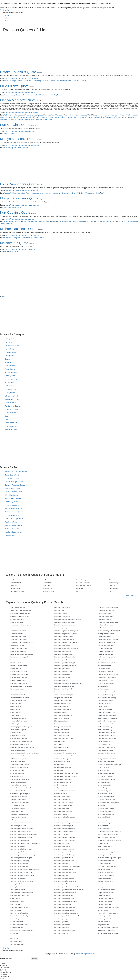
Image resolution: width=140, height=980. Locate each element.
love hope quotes (59, 741)
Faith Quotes (10, 386)
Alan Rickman (48, 583)
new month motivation (105, 637)
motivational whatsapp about (107, 610)
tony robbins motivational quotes (108, 884)
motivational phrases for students (64, 849)
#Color (124, 221)
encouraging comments (17, 771)
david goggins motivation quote (20, 744)
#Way (130, 221)
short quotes (102, 805)
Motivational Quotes (12, 399)
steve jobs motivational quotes (107, 837)
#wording (7, 207)
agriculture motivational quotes (20, 616)
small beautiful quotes (105, 817)
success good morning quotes (107, 852)
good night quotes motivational (20, 896)
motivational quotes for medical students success (69, 890)
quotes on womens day (105, 727)
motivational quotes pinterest (63, 919)
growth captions (15, 899)
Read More (130, 595)
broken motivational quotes (18, 683)
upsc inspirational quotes (106, 899)
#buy (119, 221)
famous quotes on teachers (19, 797)
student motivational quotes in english (109, 840)
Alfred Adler (80, 589)
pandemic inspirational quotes (107, 677)
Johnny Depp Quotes (12, 488)
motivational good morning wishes (64, 829)
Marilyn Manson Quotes (13, 525)
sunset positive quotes (105, 864)
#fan (92, 221)
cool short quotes (16, 733)
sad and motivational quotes (106, 753)
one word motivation (104, 669)
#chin (89, 117)
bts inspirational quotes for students (21, 686)
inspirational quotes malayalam (64, 672)
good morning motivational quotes (21, 852)
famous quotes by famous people (20, 794)
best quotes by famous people (19, 657)
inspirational (14, 933)
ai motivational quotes (17, 622)
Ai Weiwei (46, 580)
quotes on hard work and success (108, 718)
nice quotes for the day (105, 648)
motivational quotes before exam (64, 861)
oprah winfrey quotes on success (108, 674)
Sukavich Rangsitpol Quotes (15, 485)
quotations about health (105, 709)
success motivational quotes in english (110, 858)
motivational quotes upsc (62, 928)
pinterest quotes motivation (106, 683)
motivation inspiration (61, 794)
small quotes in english (105, 823)
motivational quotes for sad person (65, 899)
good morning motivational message (21, 849)
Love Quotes (9, 339)
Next (3, 296)
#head (32, 117)
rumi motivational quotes (105, 750)
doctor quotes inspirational (18, 756)
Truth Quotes (10, 362)
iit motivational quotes (17, 928)
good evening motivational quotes (21, 823)
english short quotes (16, 776)
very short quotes (103, 910)
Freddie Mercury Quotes (14, 492)
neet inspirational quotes (105, 625)
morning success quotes (62, 788)
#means (107, 115)
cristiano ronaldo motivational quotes (21, 741)
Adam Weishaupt (16, 583)
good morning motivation (18, 846)
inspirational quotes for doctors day (65, 657)
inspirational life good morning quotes (65, 640)
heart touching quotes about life (20, 919)
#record (42, 221)
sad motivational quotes (105, 756)
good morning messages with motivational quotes (25, 843)
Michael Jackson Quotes (14, 509)
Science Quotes (11, 426)
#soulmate (83, 115)
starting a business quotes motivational (110, 832)
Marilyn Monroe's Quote (18, 100)
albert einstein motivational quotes (21, 625)
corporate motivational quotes (19, 738)
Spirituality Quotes (11, 409)
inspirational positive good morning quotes (67, 648)
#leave (54, 221)
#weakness (8, 95)
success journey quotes (105, 855)
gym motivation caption (17, 901)
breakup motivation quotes (18, 680)
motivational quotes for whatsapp (64, 910)
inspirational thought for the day (64, 689)
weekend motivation (104, 922)
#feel (37, 95)
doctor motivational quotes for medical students (25, 753)
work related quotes (16, 942)
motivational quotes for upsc (63, 904)
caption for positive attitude (18, 701)
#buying (113, 221)
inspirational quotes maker (62, 669)
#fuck (82, 221)
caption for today (15, 709)
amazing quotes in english (18, 637)
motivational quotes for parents (63, 896)
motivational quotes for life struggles (65, 884)
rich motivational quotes (105, 744)
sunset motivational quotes (106, 861)
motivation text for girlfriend (62, 800)
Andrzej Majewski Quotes (14, 512)
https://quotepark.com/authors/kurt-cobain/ (21, 131)
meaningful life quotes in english (64, 756)
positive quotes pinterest (105, 701)
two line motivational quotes (106, 890)
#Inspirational (19, 115)
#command (77, 81)
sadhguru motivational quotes (107, 759)
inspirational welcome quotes (63, 692)
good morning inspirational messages (22, 829)
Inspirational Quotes (12, 346)
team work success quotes (106, 875)
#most (95, 115)
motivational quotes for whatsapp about (66, 913)
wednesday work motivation (106, 919)
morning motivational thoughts (63, 779)
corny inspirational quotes (18, 736)
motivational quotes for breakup (64, 869)
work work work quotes (17, 944)
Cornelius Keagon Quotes (14, 482)
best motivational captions (18, 651)
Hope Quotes (10, 383)
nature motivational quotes (106, 616)
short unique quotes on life (106, 814)
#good (51, 117)
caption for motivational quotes (20, 698)
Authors (7, 18)
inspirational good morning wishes (64, 622)
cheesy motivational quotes (19, 721)
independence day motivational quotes (22, 931)
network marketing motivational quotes (110, 631)
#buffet (36, 238)
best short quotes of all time (19, 666)
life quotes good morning (62, 733)
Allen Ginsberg (114, 580)
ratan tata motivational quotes (107, 738)
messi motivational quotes (62, 762)
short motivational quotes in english (109, 803)
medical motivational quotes (63, 759)
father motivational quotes (18, 800)
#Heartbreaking (31, 115)
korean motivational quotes (62, 724)
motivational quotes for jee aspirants (65, 881)
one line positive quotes (105, 666)
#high (26, 117)
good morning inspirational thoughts (21, 837)
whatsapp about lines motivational (108, 928)
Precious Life (5, 10)
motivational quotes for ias (62, 875)
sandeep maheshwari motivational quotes (111, 765)
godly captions (15, 820)
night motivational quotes (106, 654)
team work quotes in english (106, 872)
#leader (20, 81)
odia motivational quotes (105, 660)
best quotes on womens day (19, 660)
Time (7, 416)
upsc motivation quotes (105, 901)
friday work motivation (17, 811)
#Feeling (54, 95)
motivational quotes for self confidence (66, 901)
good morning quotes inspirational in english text (25, 869)
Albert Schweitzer (49, 592)
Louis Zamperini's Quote (18, 184)
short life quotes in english (106, 797)
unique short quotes (104, 896)
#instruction (28, 81)
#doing (98, 221)
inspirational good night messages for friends (68, 628)
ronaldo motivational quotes (106, 747)
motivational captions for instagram (65, 817)
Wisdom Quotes (11, 366)
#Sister (2, 119)
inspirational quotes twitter (62, 674)
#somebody (22, 193)
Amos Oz (112, 586)
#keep (16, 117)
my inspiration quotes (104, 613)
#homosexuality (63, 221)
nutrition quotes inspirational (106, 657)
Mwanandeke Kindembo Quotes (16, 472)
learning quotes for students (63, 727)
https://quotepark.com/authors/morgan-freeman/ (22, 205)
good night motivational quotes (20, 887)
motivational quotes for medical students (66, 887)
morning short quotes (61, 785)
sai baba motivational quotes (107, 762)
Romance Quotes (11, 372)
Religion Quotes (11, 403)
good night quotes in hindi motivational (22, 893)
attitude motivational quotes (19, 640)
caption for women (16, 712)
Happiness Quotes (12, 379)
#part (90, 115)
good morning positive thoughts (20, 867)
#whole (47, 115)
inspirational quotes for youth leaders (65, 666)
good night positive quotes (18, 890)
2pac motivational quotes (18, 608)
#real (33, 193)
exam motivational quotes (18, 785)
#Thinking (80, 193)
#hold (21, 117)
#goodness (44, 117)
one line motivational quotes (106, 663)
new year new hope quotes (106, 645)
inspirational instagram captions (64, 637)
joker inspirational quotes (62, 721)
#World (33, 119)
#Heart (126, 117)
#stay (76, 115)
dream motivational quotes (18, 762)
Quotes (8, 359)
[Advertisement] (70, 49)
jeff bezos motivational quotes (63, 715)
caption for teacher (16, 706)
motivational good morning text (63, 826)
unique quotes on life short (106, 893)
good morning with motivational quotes (22, 881)
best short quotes (16, 663)
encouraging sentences (17, 773)
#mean (122, 115)
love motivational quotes (62, 747)
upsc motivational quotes (106, 904)
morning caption (59, 771)
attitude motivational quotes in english (22, 642)
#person (47, 193)
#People (9, 224)
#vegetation (8, 238)
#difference (105, 221)
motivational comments (61, 820)
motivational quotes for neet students (65, 893)
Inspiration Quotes (11, 389)
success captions (103, 849)
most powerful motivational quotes (64, 791)
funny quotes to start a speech (19, 814)
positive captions (103, 686)
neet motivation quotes (105, 628)
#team (6, 81)
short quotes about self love (106, 808)
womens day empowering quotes (108, 933)
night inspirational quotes (106, 651)
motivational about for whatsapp (64, 803)
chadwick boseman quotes (18, 718)
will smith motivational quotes (107, 931)
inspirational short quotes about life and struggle (69, 683)
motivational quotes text (61, 922)
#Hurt (73, 193)
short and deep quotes (105, 788)
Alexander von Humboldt (84, 586)
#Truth (39, 119)
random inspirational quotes (106, 733)
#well (53, 115)
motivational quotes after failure (64, 858)
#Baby (113, 117)
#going (57, 117)
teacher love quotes (104, 869)
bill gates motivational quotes (19, 674)
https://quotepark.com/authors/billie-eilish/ (20, 93)
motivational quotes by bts (62, 864)
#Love (11, 115)
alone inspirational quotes (18, 628)
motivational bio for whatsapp (63, 811)
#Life (6, 115)
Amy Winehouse (114, 589)
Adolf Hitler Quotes (12, 522)
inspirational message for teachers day (66, 642)
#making (23, 95)
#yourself (41, 115)
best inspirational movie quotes (20, 648)
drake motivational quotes (18, 759)
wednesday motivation (105, 916)
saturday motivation (104, 771)
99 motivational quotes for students (21, 610)
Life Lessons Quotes (12, 396)
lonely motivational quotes (62, 736)
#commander (67, 81)
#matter (128, 115)
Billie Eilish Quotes (12, 495)
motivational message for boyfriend (65, 837)
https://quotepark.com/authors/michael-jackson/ (22, 235)
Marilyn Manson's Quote (18, 139)
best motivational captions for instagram (22, 654)
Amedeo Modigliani (115, 583)
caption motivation (16, 715)
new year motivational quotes (107, 642)
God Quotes (9, 356)
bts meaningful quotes (17, 689)
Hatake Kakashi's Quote (18, 72)
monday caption (59, 765)
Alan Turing (47, 586)
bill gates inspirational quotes (19, 672)
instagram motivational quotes (63, 701)
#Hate (84, 81)
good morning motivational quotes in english (24, 855)
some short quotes (104, 826)
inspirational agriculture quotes (63, 608)
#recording (26, 221)
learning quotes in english (62, 730)
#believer (102, 117)
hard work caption (16, 910)
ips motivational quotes (61, 706)
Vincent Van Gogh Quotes (14, 519)
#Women (136, 221)
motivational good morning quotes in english (67, 823)
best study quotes (16, 669)
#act (107, 117)
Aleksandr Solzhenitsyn (83, 583)
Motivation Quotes (11, 430)
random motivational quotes (106, 736)
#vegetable (17, 238)
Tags (6, 20)
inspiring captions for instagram (64, 695)
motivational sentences (61, 933)
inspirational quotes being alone (64, 654)
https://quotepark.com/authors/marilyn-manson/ (22, 145)
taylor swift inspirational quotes (107, 867)
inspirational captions (61, 613)
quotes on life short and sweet (107, 721)
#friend (63, 117)
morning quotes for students (63, 782)
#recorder (34, 221)
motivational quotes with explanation (65, 931)
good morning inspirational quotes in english (24, 835)
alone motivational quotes (18, 631)
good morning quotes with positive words (23, 875)
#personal (40, 193)
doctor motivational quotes (18, 750)
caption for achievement (18, 695)
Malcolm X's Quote (14, 243)
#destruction (56, 193)
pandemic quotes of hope (106, 680)
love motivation (59, 744)
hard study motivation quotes (19, 907)
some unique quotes (104, 829)
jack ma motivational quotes (63, 709)
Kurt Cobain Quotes (12, 478)
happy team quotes (16, 904)
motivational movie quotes (62, 846)
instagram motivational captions (64, 698)
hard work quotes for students (19, 913)
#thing (71, 115)
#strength (13, 81)
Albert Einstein (48, 589)
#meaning (115, 115)
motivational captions (61, 814)
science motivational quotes (106, 779)
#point (48, 221)
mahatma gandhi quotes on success (65, 753)
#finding (69, 117)
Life (6, 419)
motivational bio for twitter (62, 808)
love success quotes (60, 750)
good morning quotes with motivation (21, 872)
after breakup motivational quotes (20, 613)
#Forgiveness (89, 193)
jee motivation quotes (61, 712)
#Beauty (21, 119)
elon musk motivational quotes (19, 765)
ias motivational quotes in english (20, 925)
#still (24, 238)
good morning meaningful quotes (20, 840)
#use (6, 221)
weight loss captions (104, 925)
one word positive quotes (106, 672)
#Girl (15, 119)
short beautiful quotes (105, 791)
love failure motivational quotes (64, 738)
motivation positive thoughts (63, 797)
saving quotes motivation (106, 776)
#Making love (45, 95)
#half (37, 117)
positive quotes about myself (107, 692)
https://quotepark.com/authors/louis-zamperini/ (22, 191)
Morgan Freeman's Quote (19, 198)
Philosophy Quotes (12, 352)
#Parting (119, 117)
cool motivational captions (18, 730)
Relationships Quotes (13, 406)
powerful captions (103, 706)
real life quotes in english (106, 741)
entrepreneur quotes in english (20, 779)
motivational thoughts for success (108, 608)
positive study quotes (104, 704)
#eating (30, 238)
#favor (87, 221)
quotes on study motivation (106, 724)
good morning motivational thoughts (21, 858)
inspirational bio (59, 610)
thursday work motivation (106, 881)
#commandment (55, 81)
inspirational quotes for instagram (64, 660)
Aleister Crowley (81, 580)
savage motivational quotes (106, 773)
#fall (6, 148)
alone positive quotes (17, 634)
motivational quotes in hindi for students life (67, 916)
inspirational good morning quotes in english (67, 619)
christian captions (16, 724)
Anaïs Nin (112, 592)
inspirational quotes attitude (62, 651)
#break (95, 117)
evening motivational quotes (19, 782)
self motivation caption (105, 785)
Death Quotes (10, 376)
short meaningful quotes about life (108, 800)
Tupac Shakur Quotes (13, 475)
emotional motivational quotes (19, 768)
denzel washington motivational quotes (22, 747)
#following (37, 81)
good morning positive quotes (19, 864)
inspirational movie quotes (62, 645)
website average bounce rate (85, 954)
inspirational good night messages (64, 625)
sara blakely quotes (104, 768)
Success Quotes (11, 413)
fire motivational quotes (17, 805)
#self (29, 193)
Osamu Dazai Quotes (13, 515)
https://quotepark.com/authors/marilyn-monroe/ (22, 113)
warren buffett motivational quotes (108, 913)
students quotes (103, 843)
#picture (16, 95)
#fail (75, 117)
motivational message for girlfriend (65, 840)
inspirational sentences (61, 680)
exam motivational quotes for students (22, 788)
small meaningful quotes (105, 820)
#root (6, 252)
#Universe (133, 117)
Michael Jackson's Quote (19, 229)
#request (18, 221)
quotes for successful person (107, 712)
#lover (2, 117)
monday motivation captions (63, 768)
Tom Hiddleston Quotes (13, 498)
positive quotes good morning (107, 698)
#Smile (66, 95)
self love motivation (104, 782)
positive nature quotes (105, 689)
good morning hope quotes (18, 826)
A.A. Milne (14, 580)
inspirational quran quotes (62, 677)
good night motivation (17, 884)
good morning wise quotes (18, 878)
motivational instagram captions (64, 832)
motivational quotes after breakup (64, 855)
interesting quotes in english (63, 704)
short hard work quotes (105, 794)
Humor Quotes (10, 349)
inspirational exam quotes (62, 616)
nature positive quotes (105, 619)
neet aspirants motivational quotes (108, 622)
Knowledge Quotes (12, 423)
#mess (101, 115)
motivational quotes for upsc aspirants (66, 907)
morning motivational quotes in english (66, 776)
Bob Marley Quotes (12, 502)
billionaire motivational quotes (19, 677)
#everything (82, 117)
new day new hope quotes (106, 634)
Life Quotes (9, 342)
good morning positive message (20, 861)
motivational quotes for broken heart (65, 872)
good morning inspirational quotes (21, 832)
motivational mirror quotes (62, 843)
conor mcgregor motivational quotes (21, 727)
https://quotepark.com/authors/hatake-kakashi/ (22, 79)
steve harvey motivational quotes (108, 835)
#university (60, 115)
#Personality (66, 193)
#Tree (11, 252)
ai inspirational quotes (17, 619)
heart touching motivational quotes (21, 916)
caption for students (16, 704)
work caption (14, 939)
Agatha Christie (15, 589)
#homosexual (74, 221)
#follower (45, 81)
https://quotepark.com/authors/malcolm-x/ (20, 250)
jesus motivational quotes (62, 718)
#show (11, 221)
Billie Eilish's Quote (14, 86)
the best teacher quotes (105, 878)
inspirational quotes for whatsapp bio (65, 663)
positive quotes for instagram (107, 695)
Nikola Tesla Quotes (12, 529)
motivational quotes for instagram (64, 878)
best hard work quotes (17, 645)
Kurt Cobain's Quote (15, 125)
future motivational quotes (18, 817)
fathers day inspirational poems (20, 803)
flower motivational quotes (18, 808)
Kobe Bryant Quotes (12, 505)
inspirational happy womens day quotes (66, 631)
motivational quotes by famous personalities (67, 867)
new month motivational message (108, 640)
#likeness (31, 95)
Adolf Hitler (14, 586)
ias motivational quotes (17, 922)
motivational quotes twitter (62, 925)
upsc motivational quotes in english (109, 907)
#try (66, 115)
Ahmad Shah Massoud (17, 592)
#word (14, 207)
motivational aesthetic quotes (63, 805)
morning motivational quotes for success (66, 773)
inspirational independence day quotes (66, 634)
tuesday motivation (104, 887)
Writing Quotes (10, 393)
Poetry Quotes (10, 369)
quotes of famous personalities (107, 715)
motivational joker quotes (62, 835)
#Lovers (9, 119)
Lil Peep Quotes (11, 535)
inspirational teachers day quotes (64, 686)
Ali (77, 592)
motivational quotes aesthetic (63, 852)
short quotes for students (106, 811)
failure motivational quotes (18, 791)
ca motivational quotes (17, 692)
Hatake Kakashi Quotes (13, 532)
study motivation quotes (105, 846)
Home (7, 16)
